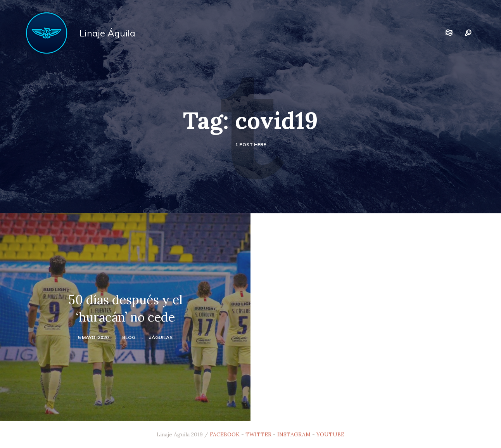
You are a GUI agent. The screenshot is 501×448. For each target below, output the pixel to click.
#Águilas (161, 337)
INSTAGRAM (294, 434)
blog (129, 337)
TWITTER (258, 434)
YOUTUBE (330, 434)
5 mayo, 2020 (93, 337)
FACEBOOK (225, 434)
